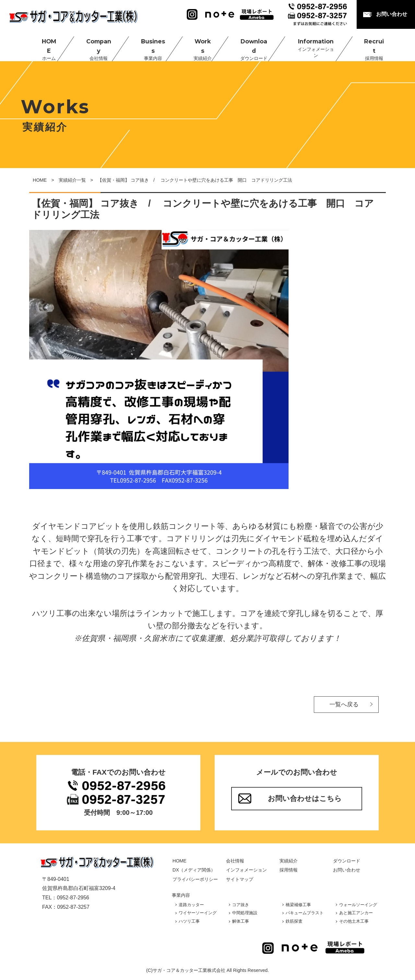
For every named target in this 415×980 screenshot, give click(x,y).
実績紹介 (289, 861)
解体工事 (241, 921)
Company (93, 45)
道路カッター (191, 905)
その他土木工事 (354, 921)
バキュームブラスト (305, 913)
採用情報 (289, 870)
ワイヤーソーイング (198, 913)
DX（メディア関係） (194, 870)
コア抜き (241, 905)
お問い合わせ (392, 14)
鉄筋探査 (294, 921)
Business (147, 45)
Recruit (367, 45)
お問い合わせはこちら (305, 798)
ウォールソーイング (358, 905)
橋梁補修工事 (298, 905)
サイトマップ (240, 879)
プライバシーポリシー (195, 879)
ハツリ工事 (189, 921)
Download (247, 45)
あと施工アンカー (356, 913)
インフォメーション (246, 870)
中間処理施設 (245, 913)
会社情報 (235, 861)
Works (196, 45)
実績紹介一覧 (72, 180)
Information (309, 45)
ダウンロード (347, 861)
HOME (43, 45)
